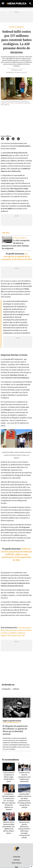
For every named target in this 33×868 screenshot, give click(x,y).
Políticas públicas (16, 27)
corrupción (6, 689)
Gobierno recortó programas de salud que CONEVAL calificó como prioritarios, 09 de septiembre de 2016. (16, 554)
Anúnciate (17, 860)
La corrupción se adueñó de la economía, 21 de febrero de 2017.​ (16, 257)
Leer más (5, 233)
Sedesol (16, 689)
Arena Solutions (17, 863)
